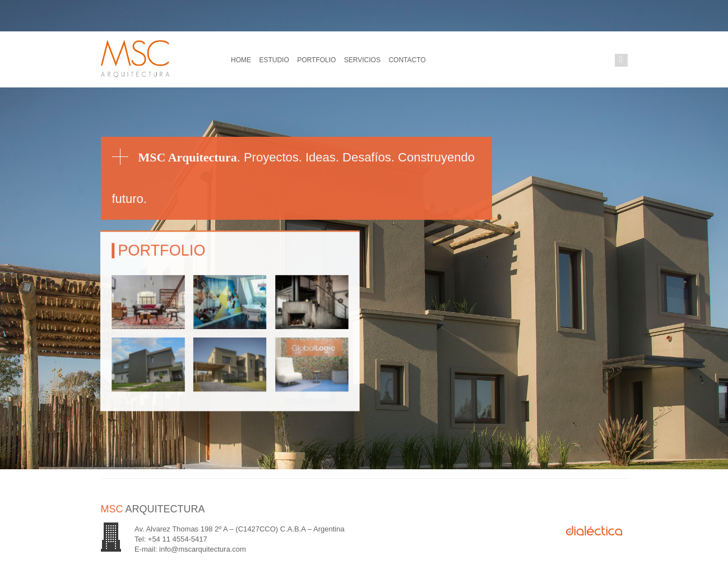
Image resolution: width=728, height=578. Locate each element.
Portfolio (310, 60)
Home (240, 60)
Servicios (352, 60)
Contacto (394, 60)
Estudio (271, 60)
